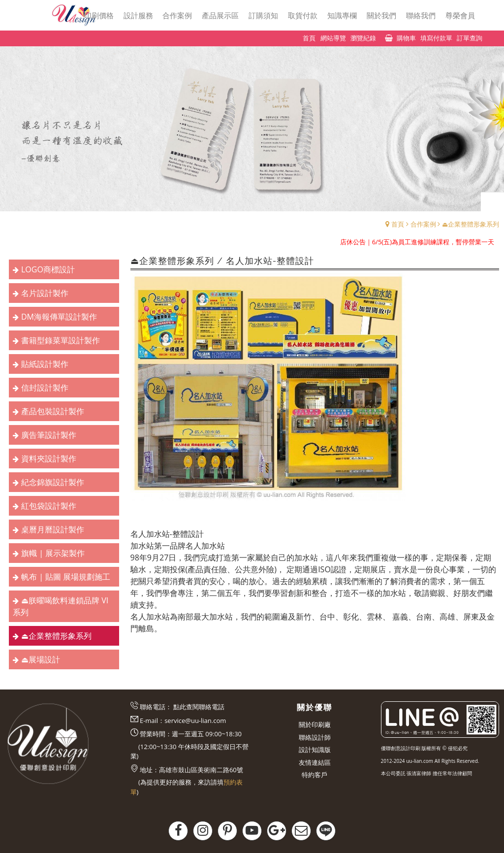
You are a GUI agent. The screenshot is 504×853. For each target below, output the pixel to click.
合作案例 (423, 224)
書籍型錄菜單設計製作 (61, 340)
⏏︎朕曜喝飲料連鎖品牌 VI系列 (61, 606)
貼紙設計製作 (45, 364)
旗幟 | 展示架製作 (53, 553)
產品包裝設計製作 (53, 411)
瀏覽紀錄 (363, 38)
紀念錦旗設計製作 (53, 482)
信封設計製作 (45, 388)
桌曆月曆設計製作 (53, 529)
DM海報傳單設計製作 (59, 317)
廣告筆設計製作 (49, 435)
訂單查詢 (470, 38)
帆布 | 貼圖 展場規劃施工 (66, 577)
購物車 (406, 38)
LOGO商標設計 (48, 269)
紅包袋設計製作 (49, 506)
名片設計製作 (45, 293)
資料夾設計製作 (49, 459)
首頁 (398, 224)
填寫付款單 (436, 38)
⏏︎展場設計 (41, 659)
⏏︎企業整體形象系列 (471, 224)
